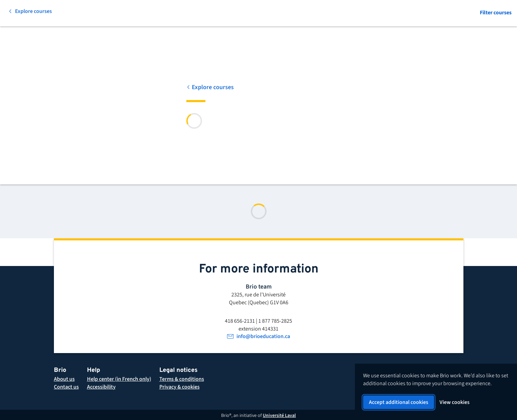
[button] (182, 379)
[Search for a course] (144, 14)
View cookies (455, 402)
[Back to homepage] (26, 14)
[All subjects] (77, 14)
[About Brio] (64, 379)
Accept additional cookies (399, 402)
